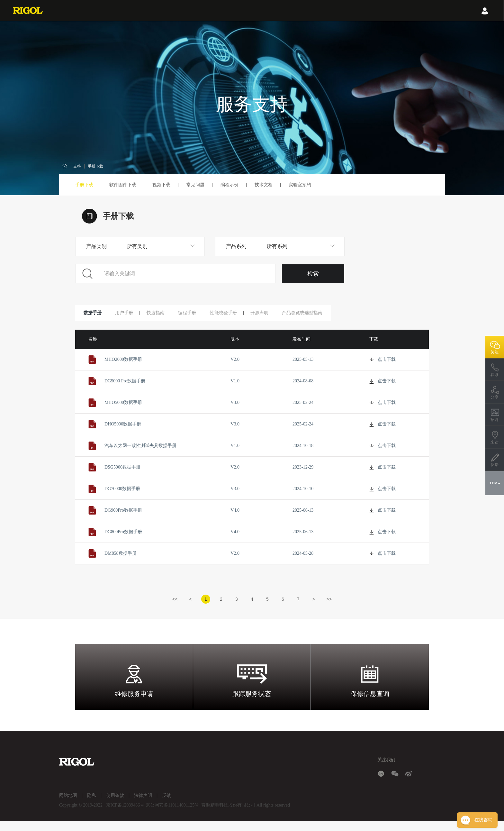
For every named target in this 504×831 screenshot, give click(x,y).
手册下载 (95, 166)
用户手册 (128, 313)
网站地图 (68, 805)
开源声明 (273, 313)
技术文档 (264, 185)
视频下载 (161, 185)
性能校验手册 (235, 313)
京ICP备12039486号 (125, 815)
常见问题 (195, 185)
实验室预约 (300, 185)
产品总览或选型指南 (319, 313)
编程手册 (196, 313)
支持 (77, 166)
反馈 (166, 805)
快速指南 (162, 313)
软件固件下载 (123, 185)
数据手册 (94, 313)
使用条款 (115, 805)
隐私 (92, 805)
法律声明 (143, 805)
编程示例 (230, 185)
